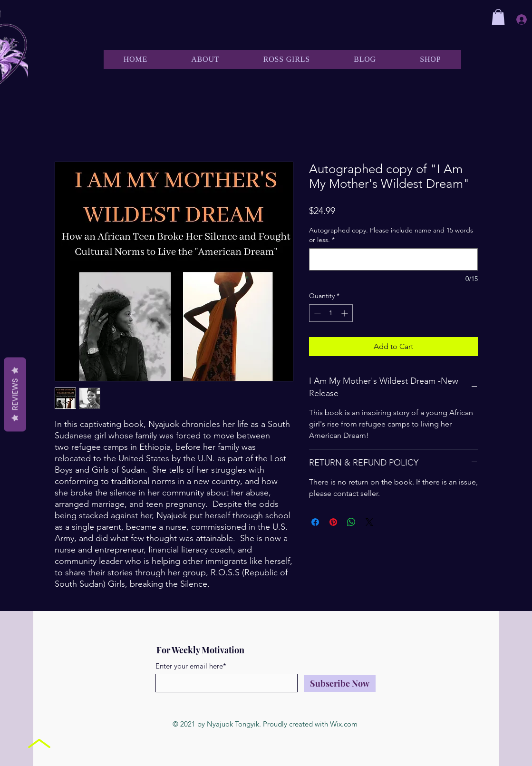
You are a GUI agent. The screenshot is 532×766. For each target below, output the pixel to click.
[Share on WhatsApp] (351, 522)
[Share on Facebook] (315, 522)
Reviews (15, 394)
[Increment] (345, 313)
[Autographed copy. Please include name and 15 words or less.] (393, 259)
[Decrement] (316, 313)
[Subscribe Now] (340, 684)
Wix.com (344, 724)
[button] (498, 17)
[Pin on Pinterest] (333, 522)
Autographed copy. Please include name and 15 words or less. (391, 235)
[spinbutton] (331, 313)
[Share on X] (369, 522)
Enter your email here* (191, 666)
